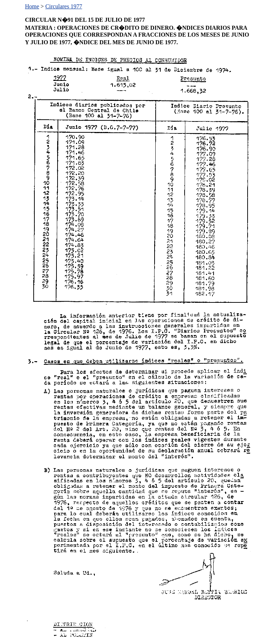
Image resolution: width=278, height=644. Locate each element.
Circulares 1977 (64, 6)
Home (32, 6)
